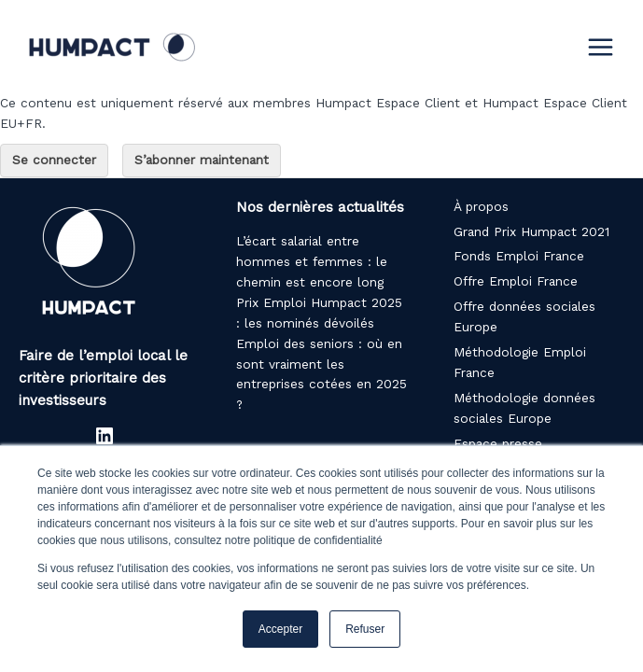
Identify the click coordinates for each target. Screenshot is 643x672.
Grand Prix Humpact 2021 (531, 231)
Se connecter (54, 160)
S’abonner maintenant (202, 160)
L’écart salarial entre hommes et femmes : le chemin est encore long (312, 261)
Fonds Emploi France (519, 256)
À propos (481, 206)
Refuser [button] (365, 629)
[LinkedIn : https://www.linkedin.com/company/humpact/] (105, 436)
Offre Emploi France (516, 281)
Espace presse (498, 443)
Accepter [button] (280, 629)
